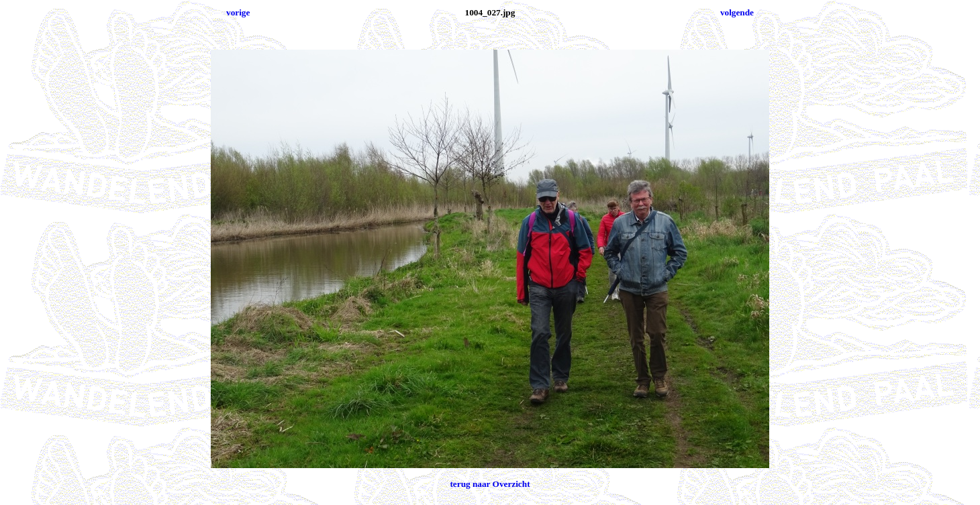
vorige (238, 12)
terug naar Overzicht (490, 484)
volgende (737, 12)
